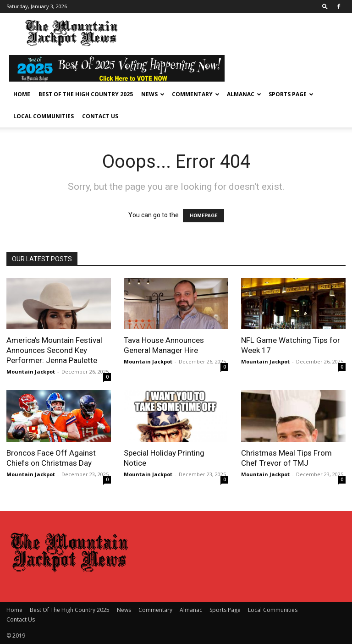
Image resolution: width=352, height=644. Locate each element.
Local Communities (44, 116)
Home (22, 94)
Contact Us (100, 116)
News (153, 94)
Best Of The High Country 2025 (86, 94)
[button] (325, 6)
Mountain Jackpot (31, 372)
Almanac (244, 94)
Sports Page (291, 94)
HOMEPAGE (203, 216)
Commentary (196, 94)
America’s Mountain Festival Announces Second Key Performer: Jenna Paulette (54, 350)
